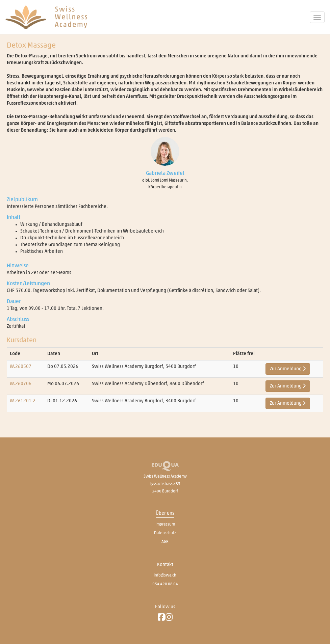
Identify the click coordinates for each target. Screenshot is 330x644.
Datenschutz (165, 533)
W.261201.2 (23, 401)
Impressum (165, 524)
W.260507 (21, 367)
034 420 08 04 (165, 584)
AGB (165, 542)
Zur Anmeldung (288, 369)
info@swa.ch (165, 575)
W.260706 (21, 384)
